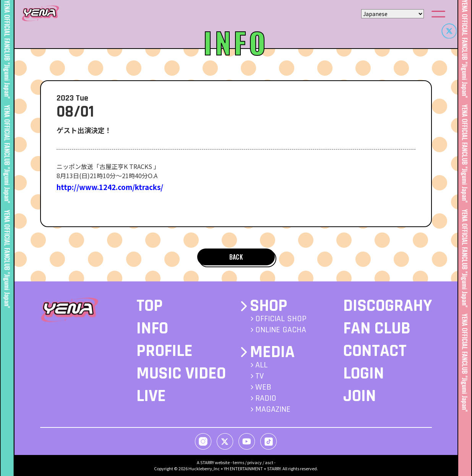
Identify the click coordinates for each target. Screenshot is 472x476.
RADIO (266, 398)
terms (238, 462)
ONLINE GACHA (281, 330)
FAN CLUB (377, 328)
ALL (261, 365)
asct (269, 462)
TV (260, 376)
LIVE (151, 396)
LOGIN (364, 374)
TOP (150, 306)
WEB (263, 387)
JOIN (360, 396)
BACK (236, 257)
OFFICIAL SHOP (281, 319)
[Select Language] (393, 14)
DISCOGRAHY (388, 306)
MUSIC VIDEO (181, 374)
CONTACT (375, 351)
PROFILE (165, 351)
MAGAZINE (273, 409)
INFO (152, 328)
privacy (255, 462)
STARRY (207, 462)
